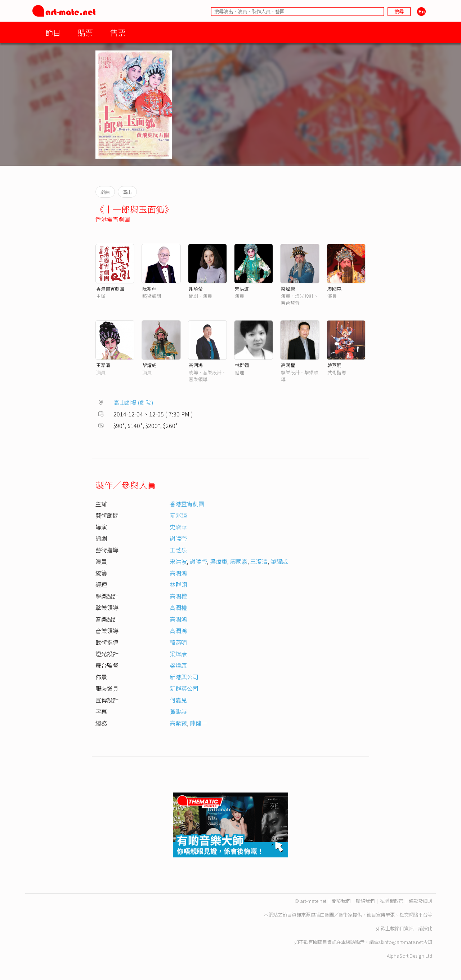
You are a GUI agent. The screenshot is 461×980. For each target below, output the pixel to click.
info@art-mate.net (403, 942)
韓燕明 (334, 365)
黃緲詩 (178, 711)
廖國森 (334, 289)
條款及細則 (420, 901)
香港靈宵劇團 (113, 219)
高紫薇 (178, 723)
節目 (53, 32)
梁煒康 (288, 289)
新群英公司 (184, 688)
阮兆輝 (149, 289)
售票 (118, 32)
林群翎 (242, 365)
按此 (428, 928)
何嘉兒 (178, 700)
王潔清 (103, 365)
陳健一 (198, 723)
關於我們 (341, 901)
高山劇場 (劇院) (133, 402)
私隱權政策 (392, 901)
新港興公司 (184, 677)
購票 (85, 32)
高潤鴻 (196, 365)
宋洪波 (242, 289)
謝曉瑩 (196, 289)
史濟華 (178, 527)
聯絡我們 (365, 901)
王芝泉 (178, 550)
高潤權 (288, 365)
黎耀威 (149, 365)
